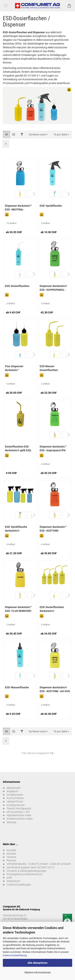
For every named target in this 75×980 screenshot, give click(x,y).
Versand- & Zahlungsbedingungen (27, 871)
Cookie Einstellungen (19, 885)
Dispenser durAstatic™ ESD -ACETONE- (53, 529)
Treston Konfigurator (19, 808)
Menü (6, 6)
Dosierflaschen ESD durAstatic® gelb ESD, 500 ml (18, 449)
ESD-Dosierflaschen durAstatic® (52, 609)
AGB (9, 878)
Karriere (11, 854)
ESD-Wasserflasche (17, 687)
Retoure (11, 860)
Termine (11, 857)
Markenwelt (14, 788)
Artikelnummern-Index (20, 819)
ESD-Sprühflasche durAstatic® (16, 529)
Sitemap (11, 822)
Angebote (12, 791)
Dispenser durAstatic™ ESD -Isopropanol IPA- (53, 448)
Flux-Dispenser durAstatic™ (14, 368)
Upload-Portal (15, 801)
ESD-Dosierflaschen (17, 286)
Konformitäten (15, 798)
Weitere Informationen (38, 972)
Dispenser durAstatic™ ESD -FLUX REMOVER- (19, 609)
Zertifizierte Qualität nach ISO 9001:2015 (30, 867)
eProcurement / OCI (18, 812)
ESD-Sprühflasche (51, 206)
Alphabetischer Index (19, 815)
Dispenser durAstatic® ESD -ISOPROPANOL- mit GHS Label (53, 288)
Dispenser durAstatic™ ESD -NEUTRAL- (18, 208)
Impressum (13, 881)
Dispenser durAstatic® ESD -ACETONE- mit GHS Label (55, 690)
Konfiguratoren (16, 805)
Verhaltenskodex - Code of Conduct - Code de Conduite (39, 864)
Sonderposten (15, 795)
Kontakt (11, 850)
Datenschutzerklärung (15, 955)
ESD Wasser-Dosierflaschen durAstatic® (49, 369)
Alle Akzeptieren (37, 963)
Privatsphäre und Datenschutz (25, 874)
